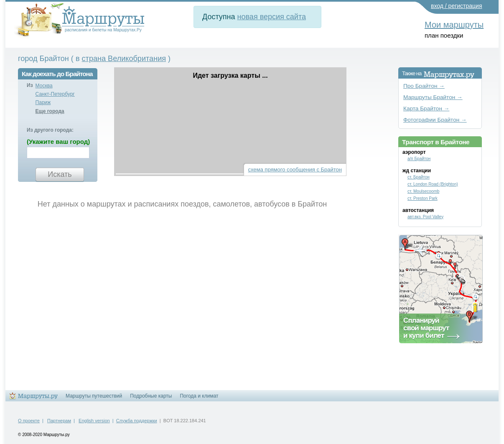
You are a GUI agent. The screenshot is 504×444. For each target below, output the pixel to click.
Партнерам (59, 421)
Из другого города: (50, 130)
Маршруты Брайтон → (433, 97)
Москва (44, 86)
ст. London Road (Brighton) (433, 184)
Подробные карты (151, 396)
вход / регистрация (457, 6)
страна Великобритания (124, 59)
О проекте (29, 421)
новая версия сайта (272, 17)
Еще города (50, 111)
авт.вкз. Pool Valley (425, 217)
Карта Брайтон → (426, 108)
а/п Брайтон (419, 159)
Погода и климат (199, 396)
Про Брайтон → (424, 86)
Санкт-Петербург (55, 94)
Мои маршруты (454, 25)
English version (94, 421)
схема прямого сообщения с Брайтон (295, 170)
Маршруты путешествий (94, 396)
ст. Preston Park (423, 198)
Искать (60, 174)
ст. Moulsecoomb (423, 191)
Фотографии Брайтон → (435, 120)
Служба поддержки (137, 421)
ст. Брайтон (419, 177)
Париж (43, 102)
